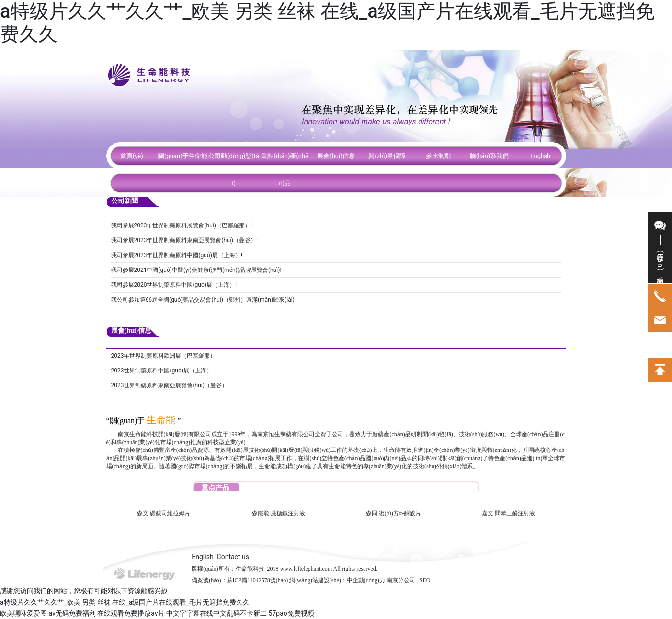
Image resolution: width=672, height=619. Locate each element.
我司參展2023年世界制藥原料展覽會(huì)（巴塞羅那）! (182, 225)
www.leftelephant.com (306, 569)
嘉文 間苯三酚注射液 (508, 513)
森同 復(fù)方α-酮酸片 (393, 513)
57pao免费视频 (291, 613)
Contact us (233, 557)
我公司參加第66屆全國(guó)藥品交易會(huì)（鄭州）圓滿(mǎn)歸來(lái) (203, 300)
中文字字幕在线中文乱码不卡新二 (216, 613)
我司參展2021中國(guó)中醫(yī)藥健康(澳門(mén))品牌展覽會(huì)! (196, 270)
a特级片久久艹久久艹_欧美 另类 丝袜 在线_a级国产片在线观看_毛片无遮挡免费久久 (125, 602)
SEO (425, 580)
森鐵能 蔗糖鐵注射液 (279, 513)
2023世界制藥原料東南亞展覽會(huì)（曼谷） (169, 385)
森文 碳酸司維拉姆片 (164, 513)
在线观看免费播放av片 (131, 613)
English (202, 557)
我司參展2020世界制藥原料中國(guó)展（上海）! (174, 285)
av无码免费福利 (72, 613)
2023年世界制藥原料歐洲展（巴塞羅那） (164, 356)
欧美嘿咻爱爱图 (23, 613)
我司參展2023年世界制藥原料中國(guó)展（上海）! (177, 255)
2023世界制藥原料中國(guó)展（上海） (162, 371)
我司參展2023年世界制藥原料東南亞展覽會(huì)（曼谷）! (185, 240)
